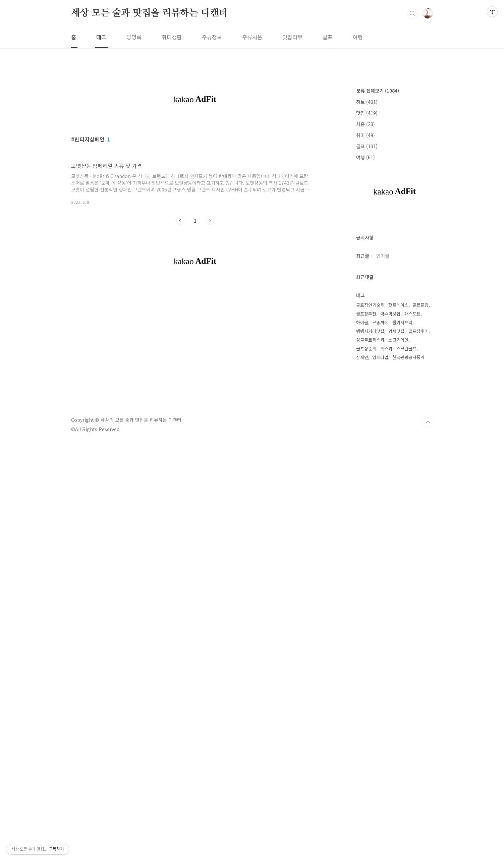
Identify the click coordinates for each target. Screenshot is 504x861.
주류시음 (252, 37)
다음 (210, 314)
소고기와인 (398, 541)
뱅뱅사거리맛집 (370, 532)
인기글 (383, 457)
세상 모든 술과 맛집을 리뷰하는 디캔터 (150, 13)
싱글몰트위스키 (370, 541)
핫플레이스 (398, 506)
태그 (101, 37)
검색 (412, 13)
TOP (428, 839)
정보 (367, 303)
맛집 (367, 314)
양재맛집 (396, 532)
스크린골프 (406, 550)
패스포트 (412, 515)
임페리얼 (380, 558)
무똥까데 (380, 524)
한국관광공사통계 (408, 558)
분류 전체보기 (378, 292)
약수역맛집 (390, 515)
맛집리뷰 (292, 37)
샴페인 (362, 558)
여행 (358, 37)
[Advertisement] (195, 171)
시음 (366, 325)
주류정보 (212, 37)
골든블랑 (421, 506)
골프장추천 (366, 515)
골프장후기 (418, 532)
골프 (328, 37)
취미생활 (172, 37)
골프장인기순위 (370, 506)
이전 (180, 314)
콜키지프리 (402, 524)
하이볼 (362, 524)
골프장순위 (366, 550)
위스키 (386, 550)
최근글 (363, 457)
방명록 (134, 37)
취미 (366, 336)
